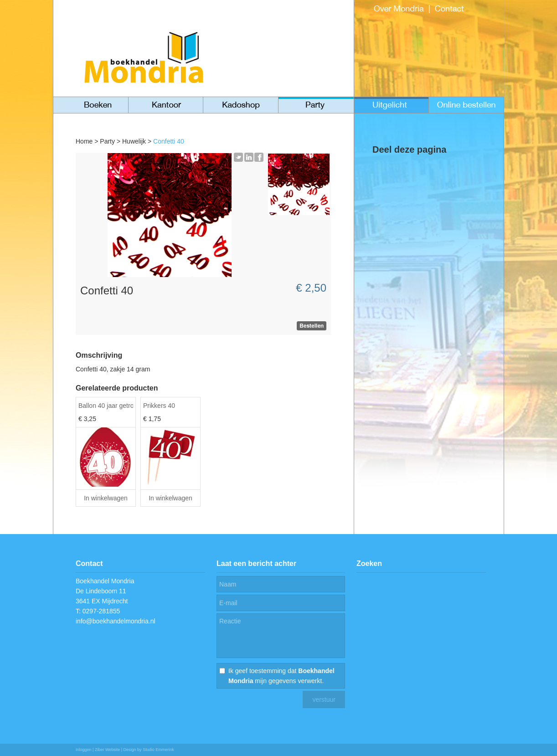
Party (107, 141)
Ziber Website (107, 750)
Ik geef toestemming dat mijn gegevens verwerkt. (281, 676)
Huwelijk (134, 141)
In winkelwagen (106, 498)
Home (84, 141)
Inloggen (84, 750)
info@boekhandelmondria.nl (116, 621)
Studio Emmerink (158, 750)
